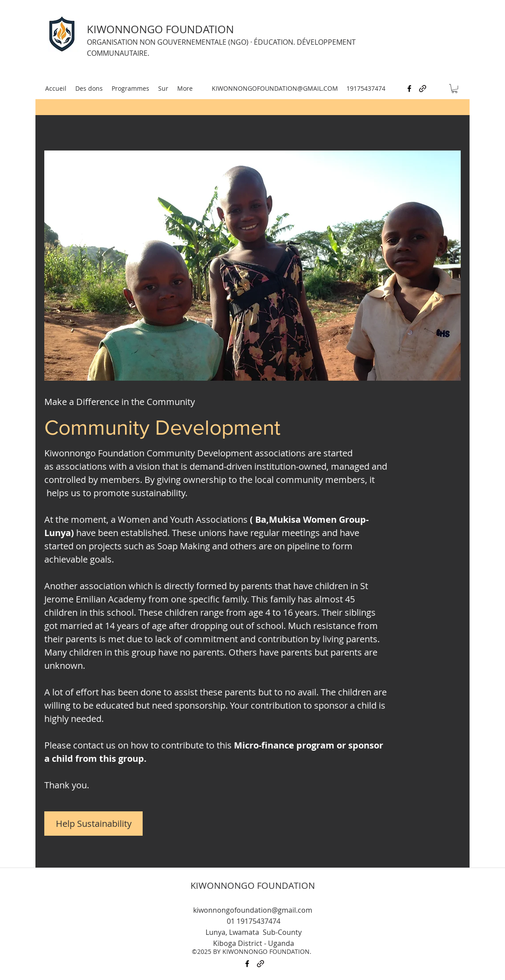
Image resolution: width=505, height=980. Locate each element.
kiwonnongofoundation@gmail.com (253, 910)
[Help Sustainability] (93, 824)
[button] (454, 89)
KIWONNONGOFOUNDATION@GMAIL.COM (275, 88)
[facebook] (409, 89)
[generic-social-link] (423, 89)
